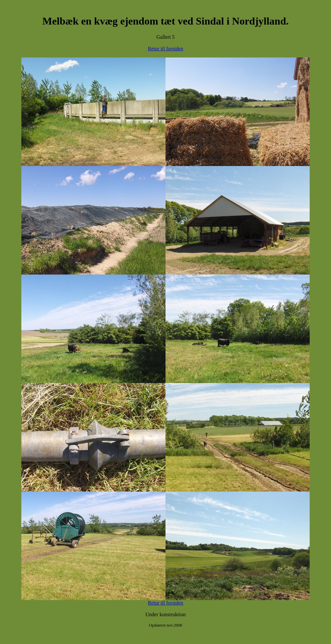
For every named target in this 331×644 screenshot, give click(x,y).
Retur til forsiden (165, 49)
